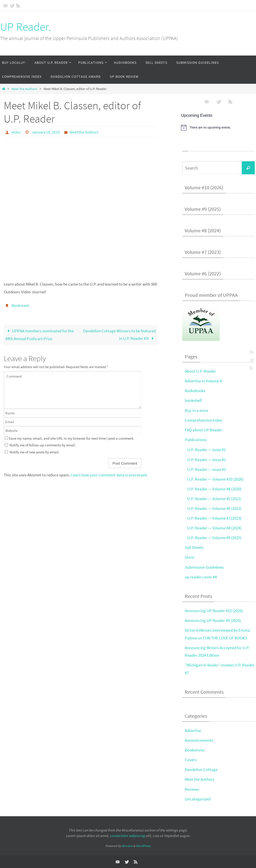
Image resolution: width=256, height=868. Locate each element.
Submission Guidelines (204, 567)
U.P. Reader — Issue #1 (206, 450)
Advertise (193, 730)
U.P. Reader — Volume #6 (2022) (214, 508)
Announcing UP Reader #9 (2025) (213, 620)
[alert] (218, 128)
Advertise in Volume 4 (203, 381)
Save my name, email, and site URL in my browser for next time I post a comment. (71, 438)
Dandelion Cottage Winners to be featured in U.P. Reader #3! (119, 335)
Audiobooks (195, 391)
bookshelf (193, 400)
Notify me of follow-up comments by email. (43, 445)
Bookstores (195, 750)
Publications (196, 440)
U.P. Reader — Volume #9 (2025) (214, 538)
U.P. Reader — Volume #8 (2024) (214, 528)
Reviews (192, 789)
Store (189, 557)
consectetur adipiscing (127, 836)
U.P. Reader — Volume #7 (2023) (214, 518)
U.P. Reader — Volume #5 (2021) (214, 499)
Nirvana (127, 846)
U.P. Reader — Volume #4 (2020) (214, 489)
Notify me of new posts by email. (34, 452)
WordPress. (143, 846)
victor (16, 132)
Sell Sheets (194, 547)
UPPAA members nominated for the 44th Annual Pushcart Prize (39, 335)
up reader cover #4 (201, 577)
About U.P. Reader (200, 371)
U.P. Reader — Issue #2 (206, 459)
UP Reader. (25, 27)
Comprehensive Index (203, 420)
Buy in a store (196, 410)
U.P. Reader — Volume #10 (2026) (215, 479)
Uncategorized (198, 799)
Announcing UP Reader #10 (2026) (214, 611)
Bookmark (20, 305)
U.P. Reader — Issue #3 (206, 469)
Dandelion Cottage (201, 769)
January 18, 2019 (46, 132)
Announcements (199, 740)
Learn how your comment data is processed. (109, 475)
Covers (191, 760)
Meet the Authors (24, 89)
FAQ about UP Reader (203, 430)
